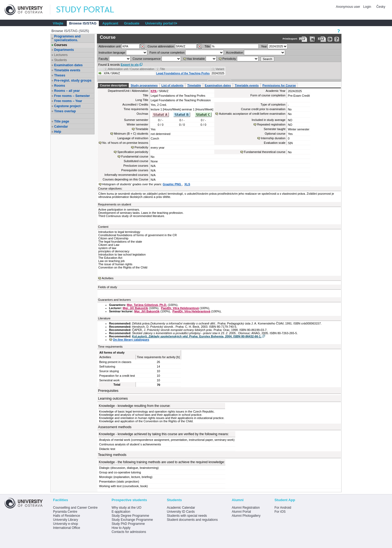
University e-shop (66, 524)
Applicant (110, 23)
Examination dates (68, 65)
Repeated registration (271, 124)
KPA (154, 91)
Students (60, 60)
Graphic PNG (172, 184)
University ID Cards (181, 512)
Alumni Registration (246, 508)
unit (110, 46)
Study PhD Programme (128, 524)
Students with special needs (187, 516)
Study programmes (144, 85)
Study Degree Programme (130, 516)
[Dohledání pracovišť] (143, 47)
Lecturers (61, 55)
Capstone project (67, 106)
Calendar (61, 127)
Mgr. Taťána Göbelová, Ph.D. (147, 305)
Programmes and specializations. (67, 38)
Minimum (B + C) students (131, 134)
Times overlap (65, 111)
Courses (61, 45)
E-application (121, 512)
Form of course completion (167, 53)
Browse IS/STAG (83, 23)
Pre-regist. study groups (73, 81)
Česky (381, 7)
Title (207, 46)
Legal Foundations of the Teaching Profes (183, 73)
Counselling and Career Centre (75, 508)
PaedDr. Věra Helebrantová (180, 308)
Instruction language (112, 53)
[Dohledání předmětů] (200, 47)
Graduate (132, 23)
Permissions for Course (279, 85)
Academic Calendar (181, 508)
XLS (187, 184)
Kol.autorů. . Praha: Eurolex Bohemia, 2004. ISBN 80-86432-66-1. (197, 336)
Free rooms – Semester (72, 96)
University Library (66, 520)
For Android (283, 508)
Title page (62, 121)
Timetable (194, 85)
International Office (67, 528)
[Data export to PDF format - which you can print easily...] (303, 39)
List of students (173, 85)
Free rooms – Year (68, 101)
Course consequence (147, 59)
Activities (108, 278)
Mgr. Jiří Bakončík (135, 308)
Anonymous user (349, 7)
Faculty (103, 59)
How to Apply (121, 528)
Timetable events (67, 70)
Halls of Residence (66, 516)
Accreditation (235, 53)
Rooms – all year (67, 91)
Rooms (60, 86)
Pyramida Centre (65, 512)
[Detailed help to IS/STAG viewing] (337, 39)
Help (58, 132)
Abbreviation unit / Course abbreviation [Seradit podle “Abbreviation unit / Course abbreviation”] (131, 69)
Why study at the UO (126, 508)
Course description (113, 85)
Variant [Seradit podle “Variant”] (220, 69)
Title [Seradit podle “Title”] (162, 69)
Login (367, 7)
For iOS (280, 512)
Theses (60, 75)
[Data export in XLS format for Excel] (312, 39)
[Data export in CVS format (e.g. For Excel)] (322, 39)
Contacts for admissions (129, 532)
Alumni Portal (241, 512)
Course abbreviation (161, 46)
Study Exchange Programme (132, 520)
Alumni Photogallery (246, 516)
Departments (64, 50)
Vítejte (58, 23)
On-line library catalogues (131, 340)
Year (264, 46)
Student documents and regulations (192, 520)
